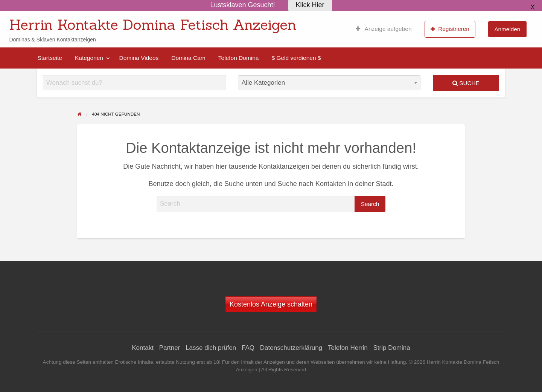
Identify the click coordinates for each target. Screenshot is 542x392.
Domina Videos (139, 58)
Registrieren (450, 29)
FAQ (248, 348)
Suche (466, 83)
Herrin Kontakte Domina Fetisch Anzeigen (153, 24)
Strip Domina (391, 348)
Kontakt (143, 348)
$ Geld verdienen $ (296, 58)
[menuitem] (384, 29)
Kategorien (89, 58)
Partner (170, 348)
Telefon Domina (239, 58)
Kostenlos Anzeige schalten (271, 304)
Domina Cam (188, 58)
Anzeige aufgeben (384, 29)
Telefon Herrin (348, 348)
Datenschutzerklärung (291, 348)
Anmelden (507, 29)
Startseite (50, 58)
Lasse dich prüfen (211, 348)
